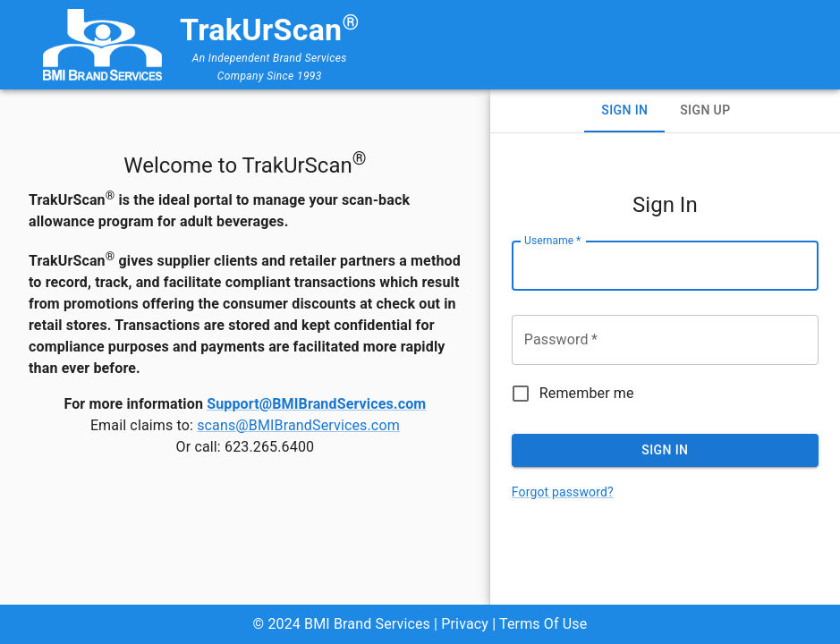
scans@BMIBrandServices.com (298, 425)
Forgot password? (563, 492)
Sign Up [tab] (705, 110)
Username (552, 241)
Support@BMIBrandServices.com (316, 404)
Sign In (665, 450)
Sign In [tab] (624, 110)
